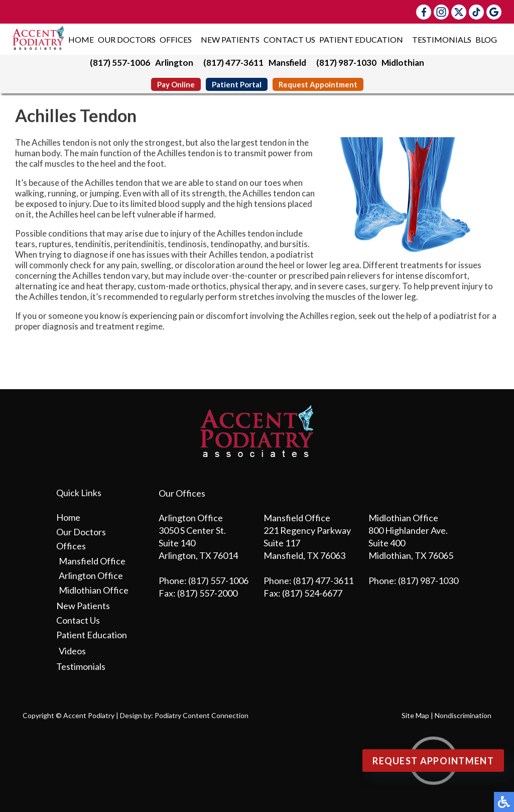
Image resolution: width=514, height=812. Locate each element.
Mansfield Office (92, 561)
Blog (486, 39)
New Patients (230, 39)
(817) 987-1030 (346, 63)
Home (81, 39)
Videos (72, 651)
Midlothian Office (94, 590)
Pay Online (176, 84)
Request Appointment (318, 84)
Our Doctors (127, 39)
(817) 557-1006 (120, 63)
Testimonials (442, 39)
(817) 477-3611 (233, 63)
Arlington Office (91, 575)
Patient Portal (237, 84)
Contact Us (289, 39)
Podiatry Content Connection (202, 715)
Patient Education (361, 39)
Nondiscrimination (463, 715)
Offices (176, 39)
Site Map (415, 715)
